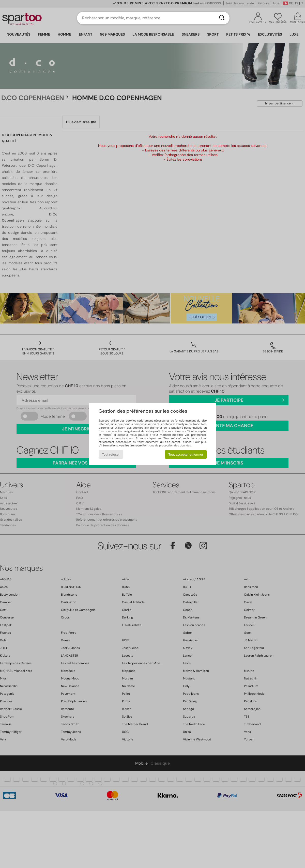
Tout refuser (111, 454)
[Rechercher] (222, 18)
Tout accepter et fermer (186, 454)
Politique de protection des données (167, 445)
